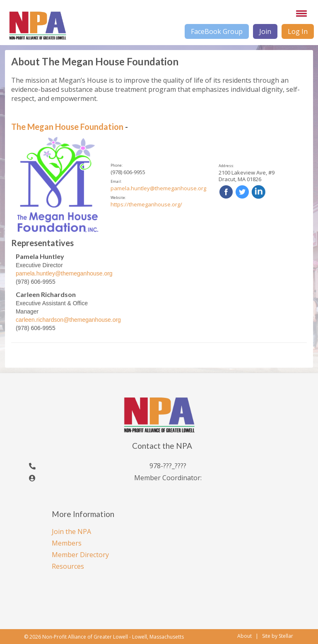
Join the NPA (71, 531)
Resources (68, 566)
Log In (298, 31)
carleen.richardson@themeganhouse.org (68, 320)
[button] (300, 13)
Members (67, 543)
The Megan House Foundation (67, 127)
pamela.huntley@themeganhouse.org (158, 188)
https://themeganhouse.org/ (146, 204)
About (245, 636)
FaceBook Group (217, 31)
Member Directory (80, 555)
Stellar (286, 636)
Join (265, 31)
